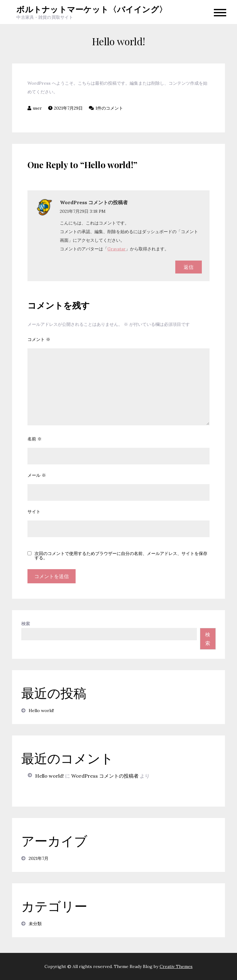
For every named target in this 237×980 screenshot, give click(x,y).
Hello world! (41, 711)
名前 (35, 439)
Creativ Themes (176, 966)
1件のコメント (109, 108)
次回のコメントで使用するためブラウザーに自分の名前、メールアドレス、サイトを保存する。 (121, 556)
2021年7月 (39, 858)
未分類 (35, 924)
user (37, 108)
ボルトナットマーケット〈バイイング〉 (92, 9)
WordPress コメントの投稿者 (94, 202)
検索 (26, 624)
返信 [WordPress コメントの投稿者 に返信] (189, 267)
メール (37, 475)
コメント (39, 339)
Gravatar (116, 249)
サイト (34, 512)
